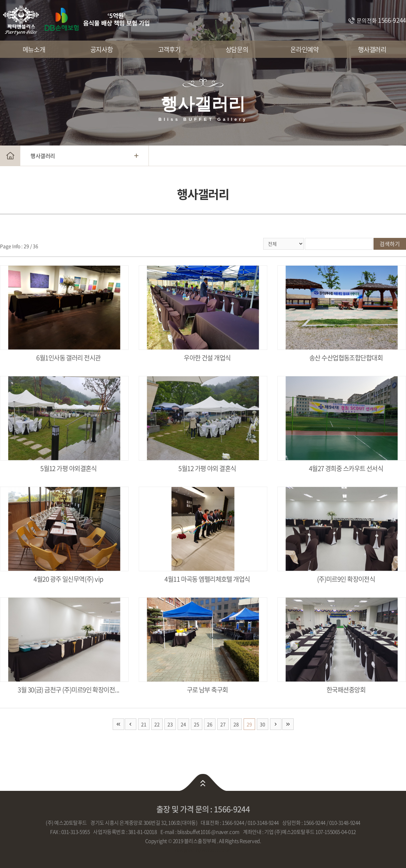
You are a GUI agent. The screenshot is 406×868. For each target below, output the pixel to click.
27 (223, 724)
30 (263, 724)
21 (144, 724)
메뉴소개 (34, 49)
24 (183, 724)
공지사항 (101, 49)
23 (170, 724)
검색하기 (390, 244)
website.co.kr (216, 850)
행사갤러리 (372, 49)
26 (210, 724)
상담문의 (237, 49)
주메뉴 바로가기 (0, 0)
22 (157, 724)
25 (197, 724)
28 (236, 724)
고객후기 (169, 49)
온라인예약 (304, 49)
